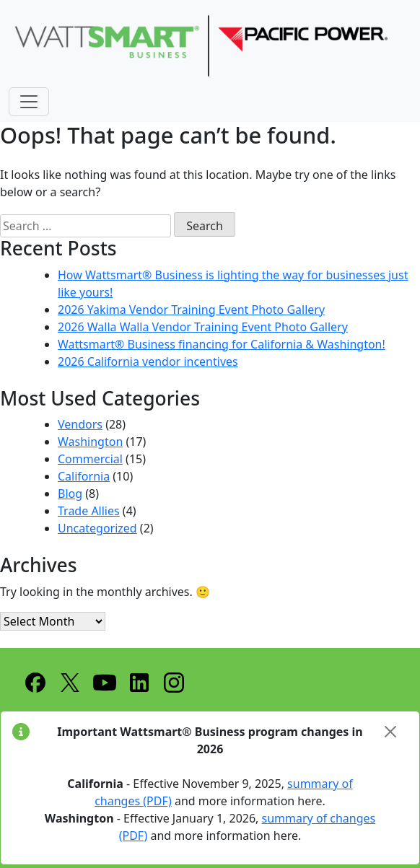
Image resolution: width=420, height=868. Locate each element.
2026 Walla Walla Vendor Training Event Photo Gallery (203, 327)
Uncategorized (97, 528)
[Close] (390, 732)
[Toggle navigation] (29, 102)
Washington (90, 442)
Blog (70, 494)
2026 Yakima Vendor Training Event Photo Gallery (191, 310)
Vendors (80, 424)
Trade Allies (89, 511)
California (84, 476)
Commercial (90, 459)
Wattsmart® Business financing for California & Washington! (222, 344)
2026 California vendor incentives (148, 361)
